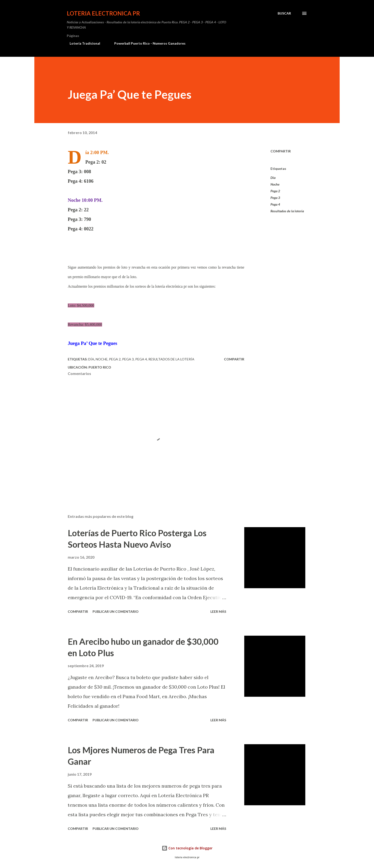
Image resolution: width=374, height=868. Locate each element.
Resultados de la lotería (287, 211)
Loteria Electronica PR (103, 13)
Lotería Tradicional (82, 43)
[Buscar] (284, 13)
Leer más (218, 611)
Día (273, 178)
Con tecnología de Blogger (187, 848)
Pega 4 (275, 204)
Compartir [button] (281, 151)
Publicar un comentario (116, 611)
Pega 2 (275, 191)
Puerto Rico (100, 367)
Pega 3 (275, 198)
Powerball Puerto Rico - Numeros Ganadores (147, 43)
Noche (275, 184)
